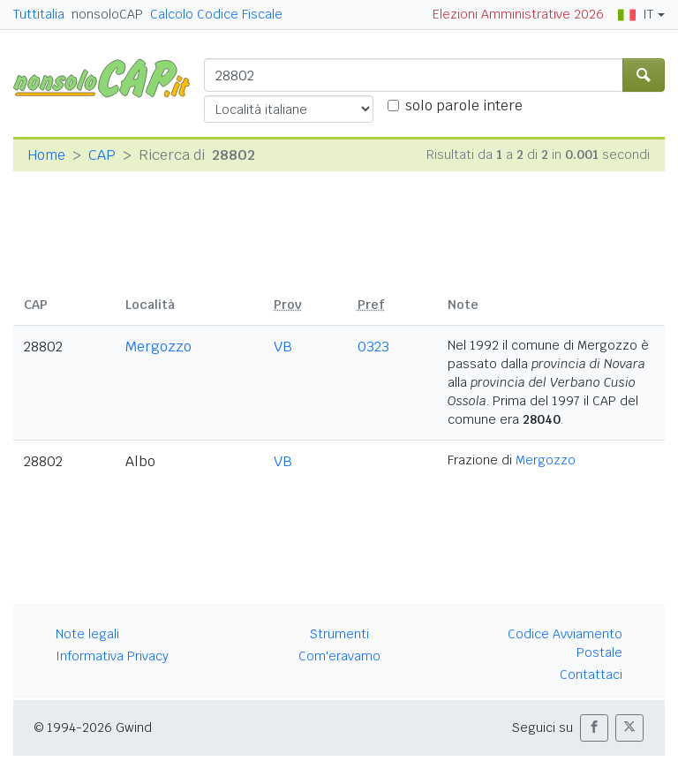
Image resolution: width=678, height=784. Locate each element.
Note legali (87, 634)
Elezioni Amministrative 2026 (518, 14)
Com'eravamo (339, 656)
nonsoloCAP (107, 14)
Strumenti (339, 634)
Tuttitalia (39, 14)
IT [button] (636, 14)
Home (46, 155)
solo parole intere (464, 106)
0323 (373, 347)
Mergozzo (158, 347)
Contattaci (591, 675)
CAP (102, 155)
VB (283, 347)
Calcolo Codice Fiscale (216, 14)
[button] (594, 728)
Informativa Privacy (112, 656)
